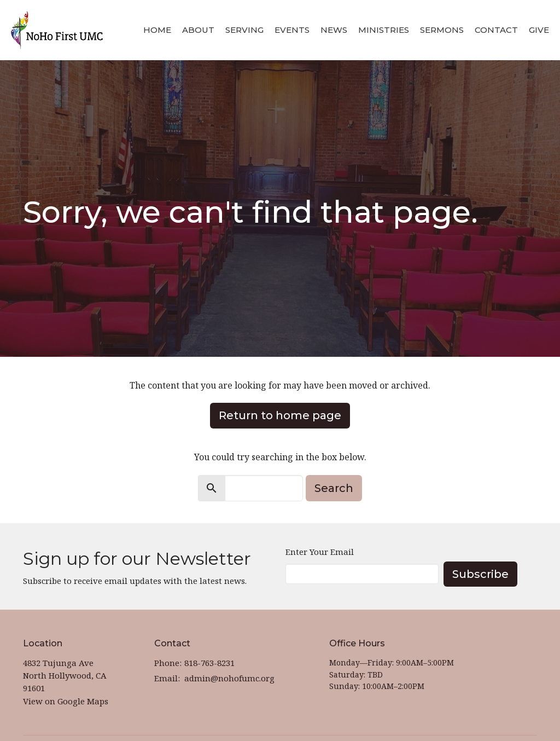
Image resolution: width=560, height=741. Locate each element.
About (198, 30)
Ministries (384, 30)
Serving (244, 30)
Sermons (442, 30)
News (334, 30)
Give (539, 30)
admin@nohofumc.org (229, 678)
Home (157, 30)
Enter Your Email (320, 552)
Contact (496, 30)
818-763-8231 (209, 663)
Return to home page (280, 415)
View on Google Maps (66, 701)
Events (292, 30)
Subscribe (480, 574)
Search (334, 488)
